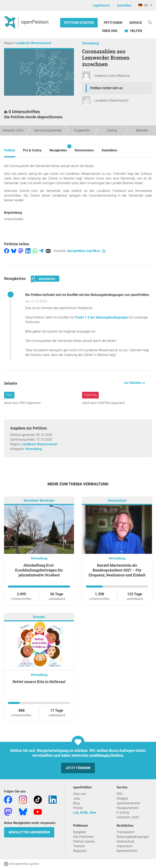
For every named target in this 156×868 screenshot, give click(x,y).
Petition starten (79, 23)
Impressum (125, 846)
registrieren (101, 5)
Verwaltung (90, 43)
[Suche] (150, 22)
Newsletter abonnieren (29, 832)
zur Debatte (133, 383)
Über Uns (110, 31)
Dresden (39, 617)
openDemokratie (128, 803)
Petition (10, 150)
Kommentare (84, 150)
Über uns (80, 794)
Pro (9, 395)
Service (136, 23)
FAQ (120, 794)
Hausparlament (128, 808)
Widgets (122, 798)
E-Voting (123, 813)
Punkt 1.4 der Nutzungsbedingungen (102, 317)
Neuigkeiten (58, 148)
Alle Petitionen (83, 837)
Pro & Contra (32, 150)
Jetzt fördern (78, 768)
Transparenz (126, 832)
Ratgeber (80, 832)
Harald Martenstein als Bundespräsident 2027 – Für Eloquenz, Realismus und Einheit (117, 570)
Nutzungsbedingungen (133, 837)
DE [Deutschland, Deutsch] (143, 5)
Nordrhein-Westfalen (39, 501)
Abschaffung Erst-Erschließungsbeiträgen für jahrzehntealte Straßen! (39, 570)
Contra (90, 395)
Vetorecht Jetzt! (128, 817)
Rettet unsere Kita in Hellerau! (39, 682)
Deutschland (117, 501)
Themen (79, 846)
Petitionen (113, 23)
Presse (78, 808)
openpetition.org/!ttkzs (86, 251)
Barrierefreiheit (127, 851)
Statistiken (109, 150)
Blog (76, 803)
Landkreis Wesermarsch (33, 43)
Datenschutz (126, 841)
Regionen (80, 851)
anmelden (124, 5)
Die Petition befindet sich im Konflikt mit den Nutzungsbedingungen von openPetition (87, 295)
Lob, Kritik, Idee (85, 813)
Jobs (77, 798)
